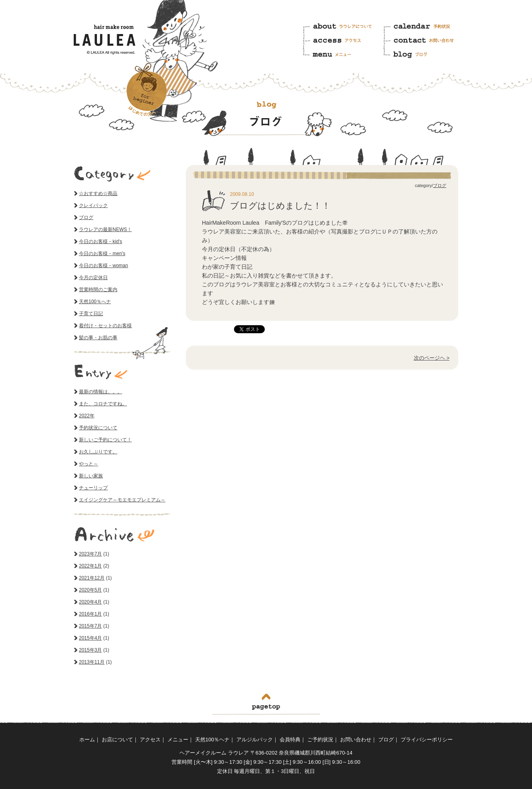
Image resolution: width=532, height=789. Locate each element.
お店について (117, 740)
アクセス (343, 41)
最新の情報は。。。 (101, 392)
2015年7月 (90, 626)
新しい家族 (91, 476)
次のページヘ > (432, 358)
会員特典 (290, 740)
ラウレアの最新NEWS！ (105, 229)
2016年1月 (90, 614)
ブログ (424, 53)
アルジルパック (255, 740)
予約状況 (424, 28)
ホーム (87, 740)
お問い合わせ (424, 41)
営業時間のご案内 (98, 290)
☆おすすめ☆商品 (98, 193)
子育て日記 (91, 314)
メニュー (343, 53)
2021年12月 (92, 578)
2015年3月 (90, 650)
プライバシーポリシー (427, 740)
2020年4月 (90, 602)
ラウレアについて (343, 28)
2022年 (87, 416)
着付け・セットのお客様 (105, 326)
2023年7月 (90, 554)
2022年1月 (90, 566)
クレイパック (93, 205)
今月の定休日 (93, 278)
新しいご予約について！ (105, 440)
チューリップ (93, 488)
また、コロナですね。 (103, 404)
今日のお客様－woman (104, 266)
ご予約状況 (320, 740)
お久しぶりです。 (98, 452)
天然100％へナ (95, 302)
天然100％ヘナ (213, 740)
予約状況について (98, 428)
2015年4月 (90, 638)
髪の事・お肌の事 (98, 338)
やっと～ (89, 464)
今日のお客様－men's (102, 254)
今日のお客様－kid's (101, 242)
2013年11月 (92, 662)
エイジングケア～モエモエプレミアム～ (122, 500)
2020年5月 (90, 590)
